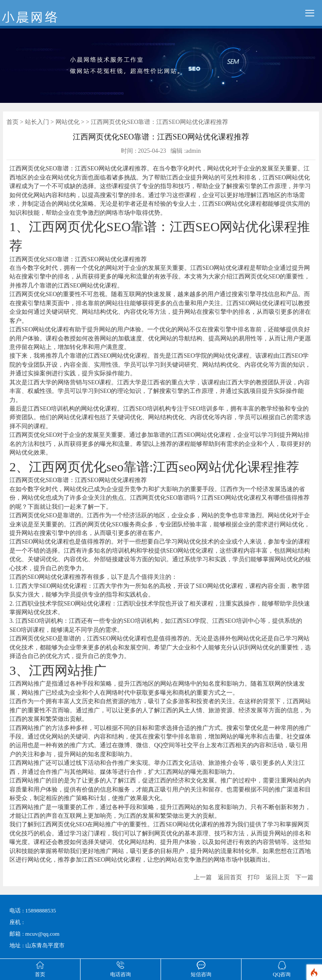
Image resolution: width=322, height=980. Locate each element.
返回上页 (278, 877)
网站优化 (68, 122)
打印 (254, 877)
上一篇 (203, 877)
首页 (12, 122)
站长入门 (37, 122)
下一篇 (304, 877)
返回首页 (230, 877)
